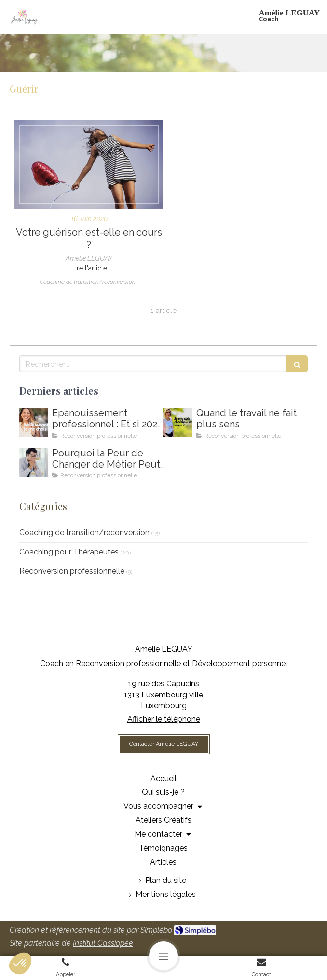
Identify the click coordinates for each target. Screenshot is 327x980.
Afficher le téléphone (164, 719)
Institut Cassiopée (103, 943)
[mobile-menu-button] (163, 956)
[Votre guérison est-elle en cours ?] (89, 164)
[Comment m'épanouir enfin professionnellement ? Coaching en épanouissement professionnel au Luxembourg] (34, 423)
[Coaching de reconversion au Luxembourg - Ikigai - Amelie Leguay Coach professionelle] (34, 463)
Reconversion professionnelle (72, 571)
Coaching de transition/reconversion (84, 533)
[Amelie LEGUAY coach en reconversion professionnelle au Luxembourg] (178, 423)
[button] (20, 964)
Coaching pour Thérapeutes (69, 552)
